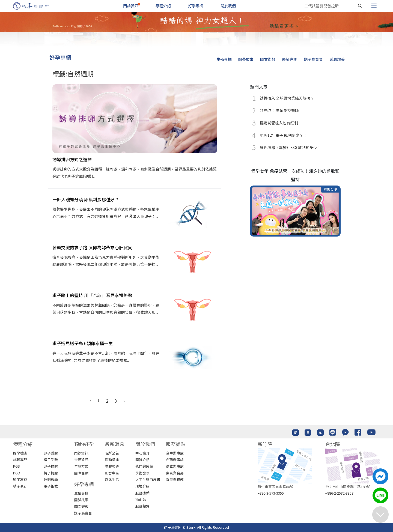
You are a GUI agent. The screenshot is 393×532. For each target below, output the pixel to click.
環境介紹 (142, 486)
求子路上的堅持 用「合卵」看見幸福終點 (92, 295)
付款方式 (81, 466)
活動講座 (112, 460)
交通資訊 (81, 460)
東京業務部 (175, 473)
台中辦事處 (175, 453)
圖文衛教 (268, 59)
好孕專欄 (196, 6)
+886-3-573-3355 (271, 493)
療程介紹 (163, 6)
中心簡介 (142, 453)
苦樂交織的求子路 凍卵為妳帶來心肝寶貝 (92, 247)
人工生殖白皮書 (148, 479)
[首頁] (36, 6)
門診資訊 (131, 6)
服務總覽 (142, 506)
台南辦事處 (175, 460)
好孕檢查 (20, 453)
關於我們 (228, 6)
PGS (17, 466)
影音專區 (112, 473)
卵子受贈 (51, 453)
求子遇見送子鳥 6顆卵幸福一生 (83, 343)
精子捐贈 (51, 473)
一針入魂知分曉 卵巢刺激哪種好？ (86, 199)
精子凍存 (20, 486)
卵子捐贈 (51, 466)
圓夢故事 (246, 59)
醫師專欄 (290, 59)
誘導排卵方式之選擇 (72, 159)
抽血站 (141, 499)
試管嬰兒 (20, 460)
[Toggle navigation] (374, 6)
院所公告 (112, 453)
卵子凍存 (20, 479)
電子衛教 (51, 486)
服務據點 (142, 493)
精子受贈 (51, 460)
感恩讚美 (337, 59)
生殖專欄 (224, 59)
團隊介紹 (142, 460)
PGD (17, 473)
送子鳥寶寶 (313, 59)
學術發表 (142, 473)
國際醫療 (81, 473)
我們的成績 (144, 466)
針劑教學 (51, 479)
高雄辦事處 (175, 466)
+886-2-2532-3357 (339, 493)
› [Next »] (124, 401)
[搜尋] (360, 6)
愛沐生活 (112, 479)
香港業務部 (175, 479)
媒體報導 (112, 466)
